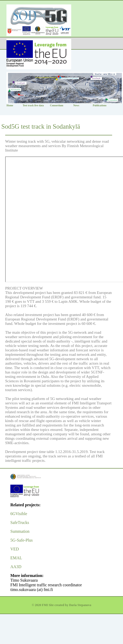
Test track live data (33, 105)
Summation (20, 531)
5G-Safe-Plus (21, 540)
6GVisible (19, 514)
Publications (100, 105)
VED (15, 549)
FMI (45, 605)
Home (10, 105)
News (76, 105)
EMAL (16, 558)
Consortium (57, 105)
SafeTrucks (20, 523)
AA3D (16, 567)
